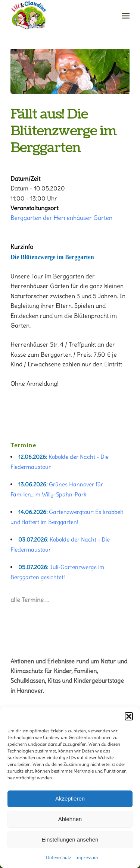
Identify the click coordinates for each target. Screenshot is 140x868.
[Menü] (125, 15)
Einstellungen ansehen (70, 839)
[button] (129, 716)
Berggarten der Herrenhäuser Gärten (61, 218)
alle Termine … (29, 600)
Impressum (87, 857)
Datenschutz (59, 857)
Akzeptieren (70, 798)
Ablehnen (70, 819)
